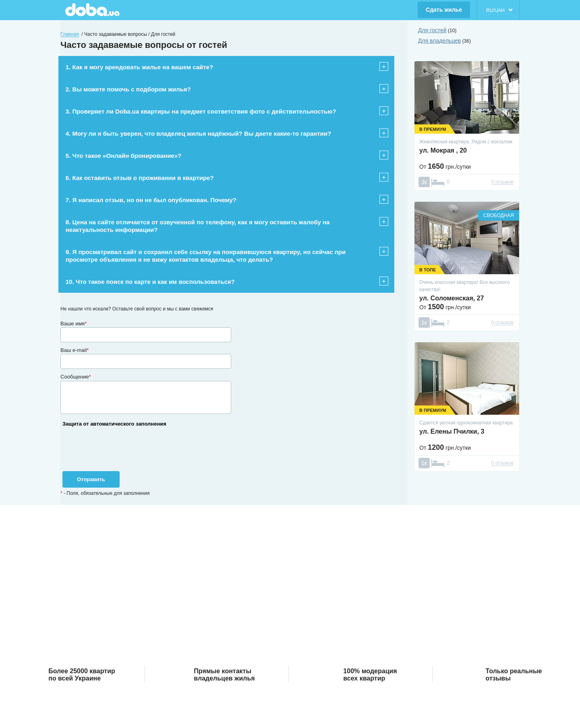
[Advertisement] (290, 596)
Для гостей (432, 30)
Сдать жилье (444, 10)
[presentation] (122, 454)
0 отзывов (502, 182)
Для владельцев (439, 41)
